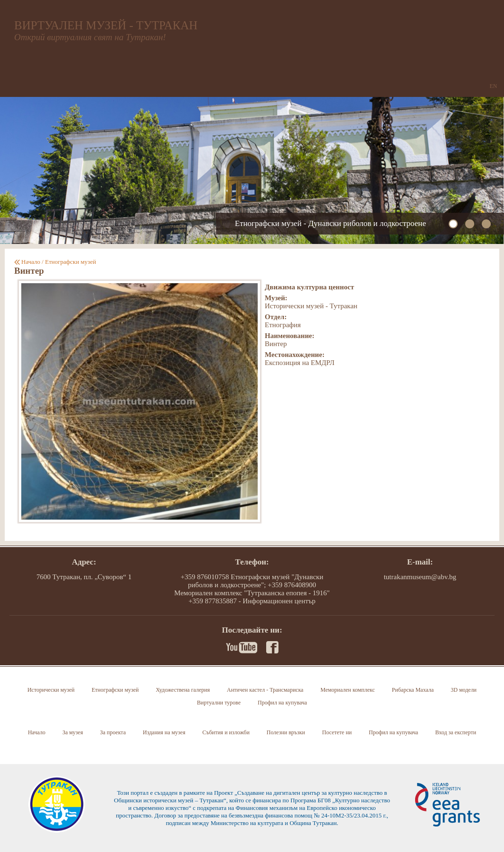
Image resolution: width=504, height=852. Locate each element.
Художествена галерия (182, 690)
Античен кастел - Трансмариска (265, 690)
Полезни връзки (286, 732)
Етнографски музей (70, 262)
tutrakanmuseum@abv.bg (420, 577)
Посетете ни (337, 732)
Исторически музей (51, 690)
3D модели (464, 690)
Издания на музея (164, 732)
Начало (31, 262)
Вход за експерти (456, 732)
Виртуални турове (219, 703)
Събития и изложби (226, 732)
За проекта (113, 732)
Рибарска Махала (413, 690)
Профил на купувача (282, 703)
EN (494, 86)
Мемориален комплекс (348, 690)
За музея (73, 732)
